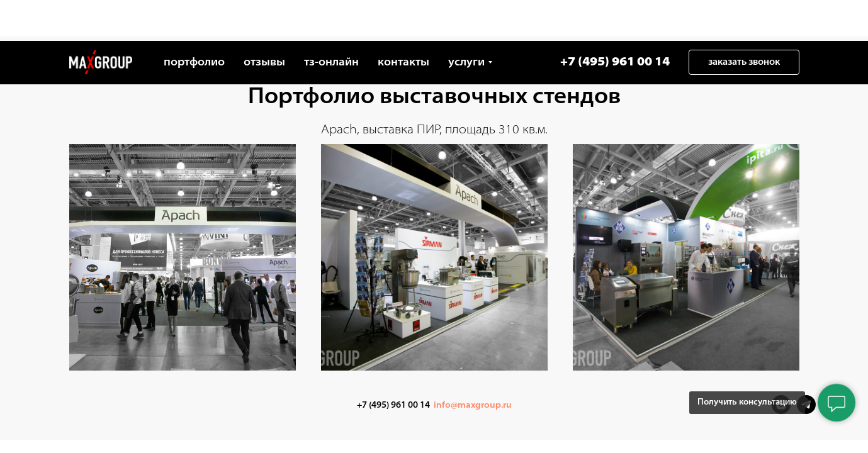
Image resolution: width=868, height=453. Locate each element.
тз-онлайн (331, 22)
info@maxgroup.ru (473, 405)
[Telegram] (806, 411)
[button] (744, 21)
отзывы (264, 22)
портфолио (194, 22)
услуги (466, 22)
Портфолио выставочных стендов (434, 98)
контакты (403, 22)
